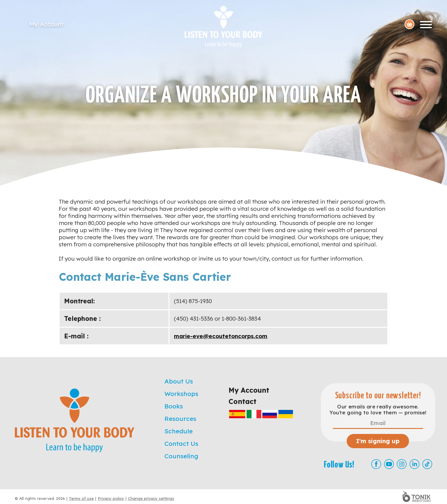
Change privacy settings (151, 498)
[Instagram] (402, 464)
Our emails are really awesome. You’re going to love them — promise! (378, 410)
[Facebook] (376, 464)
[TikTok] (427, 464)
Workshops (181, 394)
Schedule (179, 431)
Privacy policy (111, 498)
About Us (179, 381)
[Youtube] (389, 464)
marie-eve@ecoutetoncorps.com (221, 336)
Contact (242, 401)
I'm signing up (378, 441)
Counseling (181, 456)
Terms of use (81, 498)
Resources (180, 419)
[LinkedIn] (414, 464)
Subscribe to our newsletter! (378, 396)
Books (174, 406)
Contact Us (181, 443)
